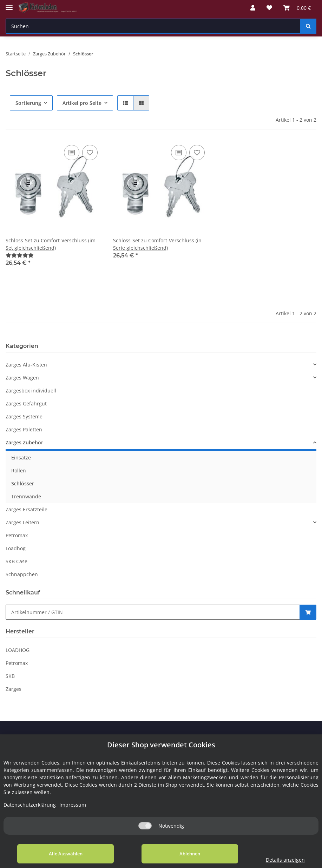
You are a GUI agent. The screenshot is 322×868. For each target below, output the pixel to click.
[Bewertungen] (20, 255)
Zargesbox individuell (31, 391)
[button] (253, 8)
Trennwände (26, 496)
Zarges (14, 689)
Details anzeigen (277, 860)
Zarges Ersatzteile (27, 509)
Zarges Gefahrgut (26, 403)
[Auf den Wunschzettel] (90, 153)
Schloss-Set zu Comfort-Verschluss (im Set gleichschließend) (51, 244)
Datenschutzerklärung (30, 805)
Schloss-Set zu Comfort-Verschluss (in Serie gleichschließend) (157, 244)
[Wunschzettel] (269, 8)
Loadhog (16, 548)
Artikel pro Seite (82, 103)
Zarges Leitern (22, 522)
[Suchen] (153, 26)
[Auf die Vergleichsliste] (72, 153)
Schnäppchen (22, 574)
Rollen (19, 470)
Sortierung (28, 103)
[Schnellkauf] (153, 612)
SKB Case (17, 561)
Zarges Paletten (24, 429)
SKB (10, 676)
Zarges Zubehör (24, 442)
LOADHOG (18, 650)
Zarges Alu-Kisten (26, 365)
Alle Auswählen (61, 854)
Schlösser (23, 483)
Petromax (17, 535)
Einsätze (21, 457)
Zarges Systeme (24, 416)
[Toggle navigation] (9, 4)
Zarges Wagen (22, 378)
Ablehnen (176, 854)
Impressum (73, 805)
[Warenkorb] (297, 8)
